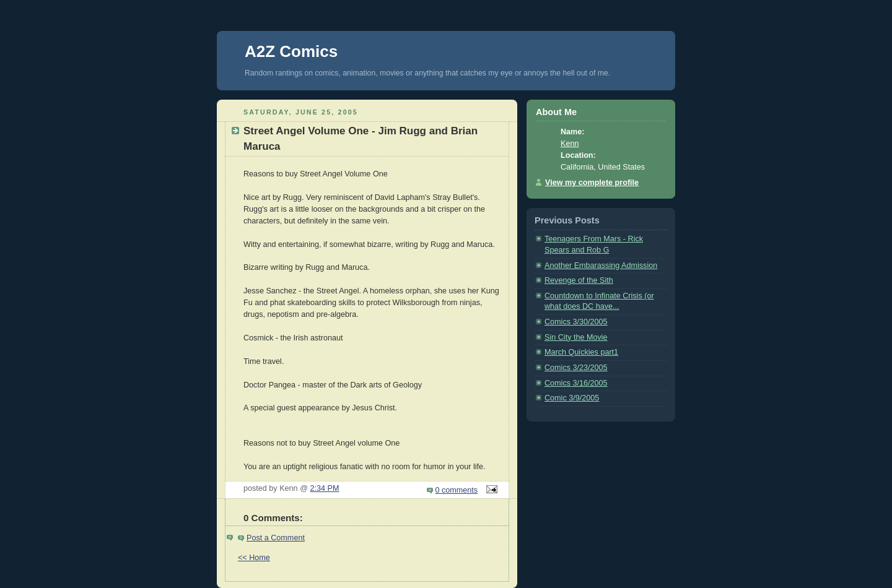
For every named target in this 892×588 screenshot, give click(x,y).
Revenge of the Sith (579, 280)
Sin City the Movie (576, 337)
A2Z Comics (291, 51)
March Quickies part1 (581, 352)
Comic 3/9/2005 (572, 398)
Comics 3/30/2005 (576, 322)
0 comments (457, 490)
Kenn (570, 144)
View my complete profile (592, 183)
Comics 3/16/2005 (576, 383)
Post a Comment (276, 538)
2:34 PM (324, 488)
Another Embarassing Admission (601, 266)
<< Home (254, 558)
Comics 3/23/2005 (576, 368)
